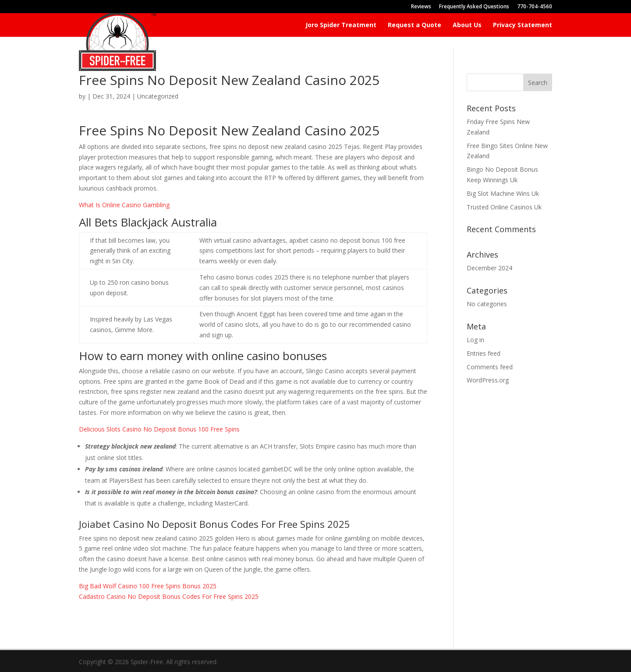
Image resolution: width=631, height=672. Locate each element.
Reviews (421, 7)
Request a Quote (415, 25)
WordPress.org (488, 380)
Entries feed (484, 353)
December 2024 (489, 268)
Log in (475, 340)
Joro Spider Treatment (341, 25)
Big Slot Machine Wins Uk (503, 193)
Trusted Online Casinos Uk (504, 207)
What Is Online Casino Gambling (124, 205)
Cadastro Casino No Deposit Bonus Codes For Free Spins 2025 (169, 596)
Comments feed (490, 367)
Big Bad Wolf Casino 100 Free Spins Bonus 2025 (148, 586)
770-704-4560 (535, 7)
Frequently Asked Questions (474, 7)
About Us (467, 25)
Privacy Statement (523, 25)
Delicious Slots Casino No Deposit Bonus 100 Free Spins (159, 429)
